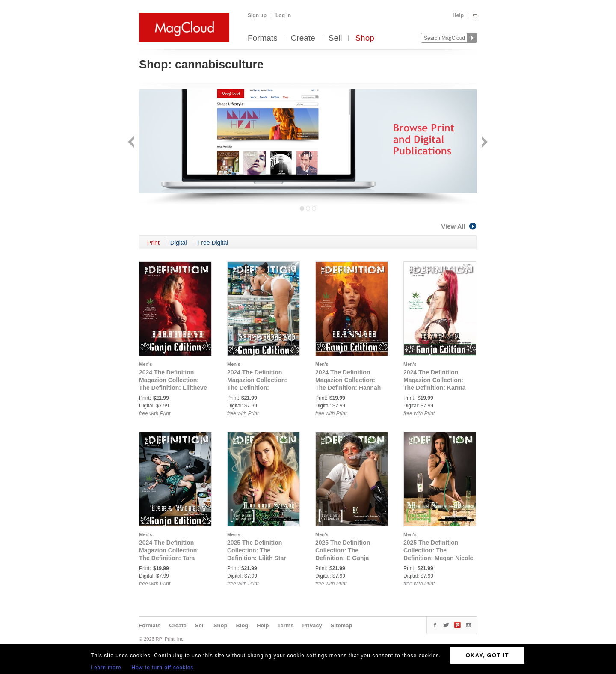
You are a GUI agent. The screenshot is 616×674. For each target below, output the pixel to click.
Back (132, 143)
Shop (364, 38)
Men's (146, 364)
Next (484, 143)
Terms (285, 625)
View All (459, 226)
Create (303, 38)
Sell (335, 38)
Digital (179, 243)
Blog (242, 625)
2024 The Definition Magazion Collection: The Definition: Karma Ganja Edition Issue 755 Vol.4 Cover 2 (437, 388)
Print (153, 243)
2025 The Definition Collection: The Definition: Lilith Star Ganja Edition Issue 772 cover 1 (261, 558)
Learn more (106, 668)
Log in (283, 15)
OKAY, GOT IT (487, 655)
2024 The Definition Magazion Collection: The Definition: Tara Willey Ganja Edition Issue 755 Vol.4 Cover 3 (172, 558)
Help (458, 15)
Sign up (257, 15)
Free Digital (213, 243)
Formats (263, 38)
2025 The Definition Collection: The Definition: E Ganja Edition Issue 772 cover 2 (349, 558)
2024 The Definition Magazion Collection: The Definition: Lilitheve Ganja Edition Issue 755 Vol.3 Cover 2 (173, 388)
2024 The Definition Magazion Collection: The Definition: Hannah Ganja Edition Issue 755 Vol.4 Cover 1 (349, 388)
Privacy (312, 625)
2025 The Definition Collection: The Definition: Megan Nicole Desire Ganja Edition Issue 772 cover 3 (438, 558)
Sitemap (342, 625)
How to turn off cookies (163, 668)
